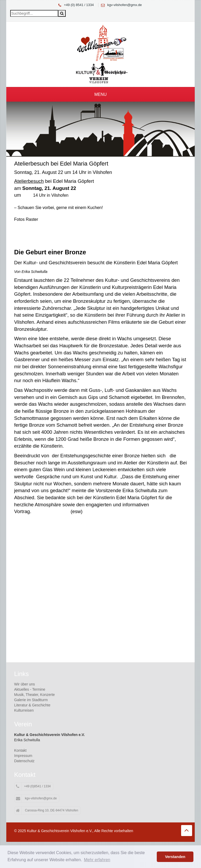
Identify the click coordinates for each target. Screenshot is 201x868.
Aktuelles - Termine (30, 689)
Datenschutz (24, 761)
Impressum (23, 756)
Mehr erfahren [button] (97, 860)
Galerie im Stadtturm (31, 700)
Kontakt (20, 750)
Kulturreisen (24, 710)
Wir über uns (24, 684)
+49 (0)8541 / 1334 (33, 787)
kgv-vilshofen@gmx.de (125, 5)
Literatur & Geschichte (32, 705)
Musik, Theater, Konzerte (34, 695)
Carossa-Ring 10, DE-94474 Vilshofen (47, 811)
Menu (100, 94)
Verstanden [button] (175, 857)
